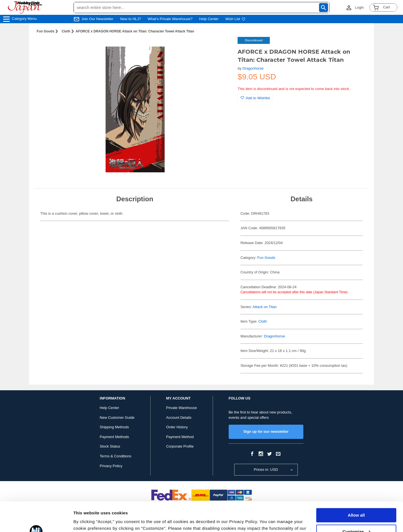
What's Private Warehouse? (170, 19)
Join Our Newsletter (97, 19)
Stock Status (110, 446)
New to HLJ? (130, 19)
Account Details (179, 418)
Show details (86, 521)
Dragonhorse (253, 68)
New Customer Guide (117, 418)
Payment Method (180, 437)
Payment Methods (114, 437)
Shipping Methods (114, 427)
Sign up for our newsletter (266, 431)
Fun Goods (45, 31)
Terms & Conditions (115, 456)
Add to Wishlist (255, 98)
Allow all (356, 486)
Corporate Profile (180, 446)
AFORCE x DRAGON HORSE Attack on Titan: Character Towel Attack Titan (135, 31)
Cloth (66, 31)
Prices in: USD (266, 470)
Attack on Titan (265, 307)
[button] (222, 47)
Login (359, 7)
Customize (357, 502)
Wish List (235, 19)
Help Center (209, 19)
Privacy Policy (111, 466)
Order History (177, 427)
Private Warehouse (182, 408)
